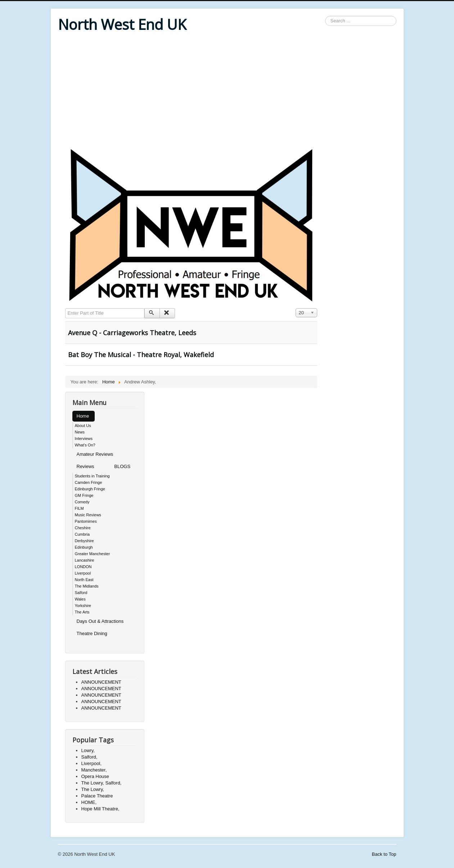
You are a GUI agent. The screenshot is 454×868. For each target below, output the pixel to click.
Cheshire (83, 528)
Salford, (89, 757)
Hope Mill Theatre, (100, 809)
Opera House (95, 776)
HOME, (89, 802)
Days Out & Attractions (100, 621)
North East (84, 580)
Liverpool (83, 573)
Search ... (325, 16)
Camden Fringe (89, 482)
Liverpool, (91, 763)
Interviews (84, 439)
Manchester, (94, 770)
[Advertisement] (227, 91)
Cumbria (82, 534)
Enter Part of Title (65, 308)
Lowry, (88, 750)
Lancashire (85, 560)
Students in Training (92, 476)
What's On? (85, 445)
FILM (79, 508)
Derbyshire (84, 541)
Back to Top (384, 854)
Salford (81, 593)
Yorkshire (83, 606)
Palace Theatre (97, 796)
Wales (80, 599)
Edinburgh (84, 547)
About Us (83, 426)
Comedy (82, 502)
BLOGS (122, 466)
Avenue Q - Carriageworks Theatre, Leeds (132, 333)
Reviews (86, 466)
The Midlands (87, 586)
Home (83, 416)
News (80, 432)
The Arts (82, 612)
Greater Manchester (93, 554)
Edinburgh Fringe (90, 489)
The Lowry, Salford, (102, 783)
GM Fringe (84, 495)
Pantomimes (86, 521)
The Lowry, (93, 789)
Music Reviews (88, 515)
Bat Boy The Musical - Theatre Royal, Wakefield (141, 355)
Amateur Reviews (95, 454)
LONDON (83, 567)
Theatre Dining (92, 633)
